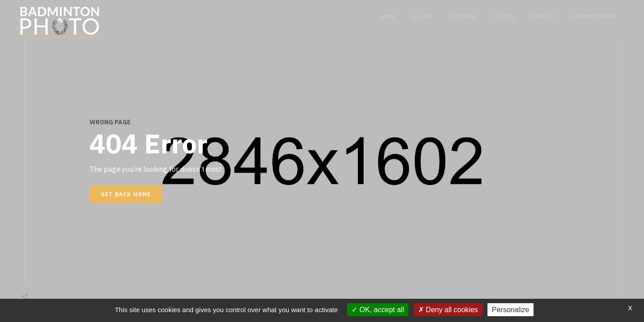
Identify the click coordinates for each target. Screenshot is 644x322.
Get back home (126, 194)
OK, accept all (378, 310)
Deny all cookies (448, 310)
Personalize (511, 310)
